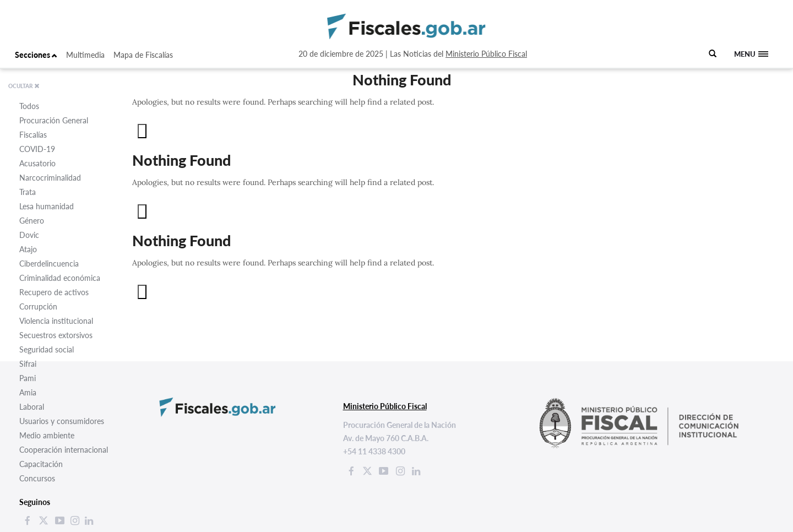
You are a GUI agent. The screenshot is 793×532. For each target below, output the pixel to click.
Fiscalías (33, 135)
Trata (28, 192)
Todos (29, 106)
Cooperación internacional (64, 450)
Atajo (28, 249)
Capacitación (41, 464)
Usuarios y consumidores (62, 421)
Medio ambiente (47, 435)
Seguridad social (47, 349)
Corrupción (38, 306)
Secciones (36, 55)
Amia (28, 392)
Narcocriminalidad (50, 178)
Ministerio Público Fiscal (486, 54)
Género (32, 221)
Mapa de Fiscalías (143, 55)
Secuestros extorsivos (56, 335)
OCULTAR (24, 86)
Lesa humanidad (47, 206)
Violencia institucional (56, 321)
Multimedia (85, 55)
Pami (28, 378)
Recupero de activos (54, 292)
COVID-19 (37, 149)
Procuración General (54, 120)
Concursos (37, 478)
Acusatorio (37, 163)
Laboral (32, 407)
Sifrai (28, 364)
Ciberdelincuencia (49, 264)
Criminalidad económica (60, 278)
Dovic (29, 235)
